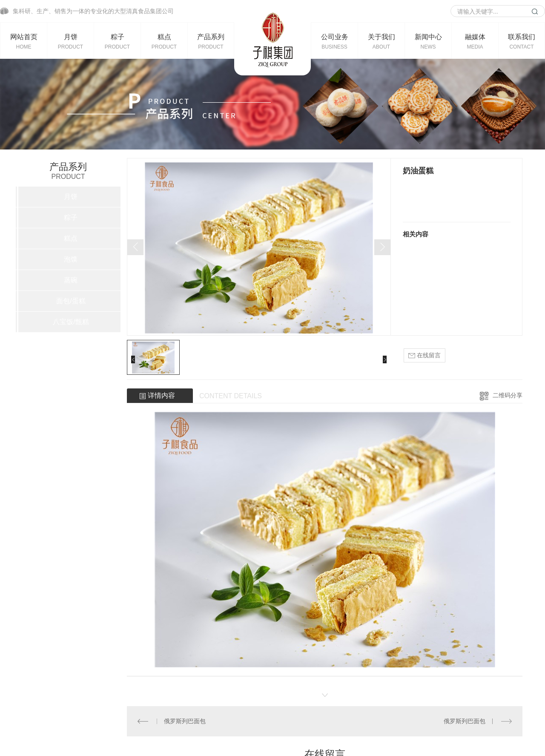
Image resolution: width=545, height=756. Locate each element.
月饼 (70, 41)
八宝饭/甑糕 (71, 322)
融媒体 (475, 41)
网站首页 (24, 41)
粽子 (117, 41)
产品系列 (211, 41)
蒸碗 (71, 280)
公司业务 (334, 41)
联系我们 (522, 41)
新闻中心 (428, 41)
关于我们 (381, 41)
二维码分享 (508, 395)
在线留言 (425, 355)
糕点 (164, 41)
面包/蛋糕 (71, 301)
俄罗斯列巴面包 (185, 721)
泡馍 (71, 259)
